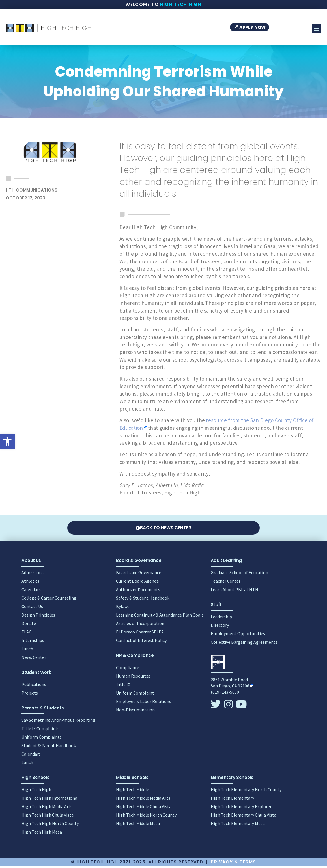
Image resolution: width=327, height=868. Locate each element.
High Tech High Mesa (42, 834)
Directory (220, 627)
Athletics (30, 583)
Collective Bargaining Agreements (244, 644)
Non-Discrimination (135, 711)
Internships (33, 642)
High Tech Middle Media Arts (143, 800)
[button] (7, 441)
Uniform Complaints (42, 739)
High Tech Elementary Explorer (241, 808)
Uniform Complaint (135, 695)
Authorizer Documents (138, 591)
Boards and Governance (139, 574)
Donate (29, 625)
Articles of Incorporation (140, 625)
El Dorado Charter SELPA (140, 633)
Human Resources (133, 678)
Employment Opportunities (238, 635)
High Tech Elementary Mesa (238, 825)
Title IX (123, 686)
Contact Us (32, 608)
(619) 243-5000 (225, 694)
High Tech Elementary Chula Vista (244, 817)
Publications (34, 686)
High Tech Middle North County (146, 817)
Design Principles (38, 617)
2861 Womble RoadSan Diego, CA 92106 (230, 684)
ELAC (26, 633)
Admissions (33, 574)
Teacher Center (226, 583)
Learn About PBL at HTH (235, 591)
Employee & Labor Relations (144, 703)
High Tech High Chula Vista (48, 817)
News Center (34, 659)
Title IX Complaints (40, 730)
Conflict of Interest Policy (141, 642)
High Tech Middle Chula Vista (144, 808)
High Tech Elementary (232, 800)
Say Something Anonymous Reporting (58, 722)
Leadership (221, 618)
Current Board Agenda (137, 583)
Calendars (31, 591)
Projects (30, 695)
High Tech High (181, 4)
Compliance (128, 669)
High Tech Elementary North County (246, 791)
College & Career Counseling (49, 600)
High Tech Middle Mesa (138, 825)
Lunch (27, 650)
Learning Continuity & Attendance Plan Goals (160, 617)
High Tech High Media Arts (47, 808)
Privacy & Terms (233, 864)
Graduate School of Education (239, 574)
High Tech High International (50, 800)
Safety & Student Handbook (143, 600)
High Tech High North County (50, 825)
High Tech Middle (133, 791)
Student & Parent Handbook (49, 747)
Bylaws (123, 608)
